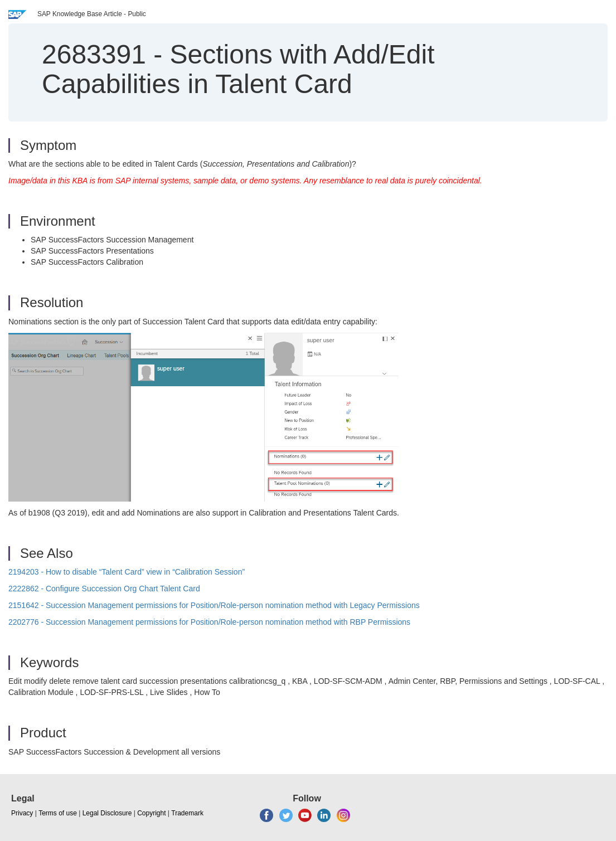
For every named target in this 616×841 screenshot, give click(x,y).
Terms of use (58, 813)
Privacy (22, 813)
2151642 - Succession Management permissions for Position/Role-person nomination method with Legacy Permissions (214, 605)
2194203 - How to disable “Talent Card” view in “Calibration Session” (127, 572)
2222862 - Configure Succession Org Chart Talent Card (104, 589)
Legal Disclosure (107, 813)
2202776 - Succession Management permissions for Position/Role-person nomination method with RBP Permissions (209, 622)
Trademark (187, 813)
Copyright (151, 813)
